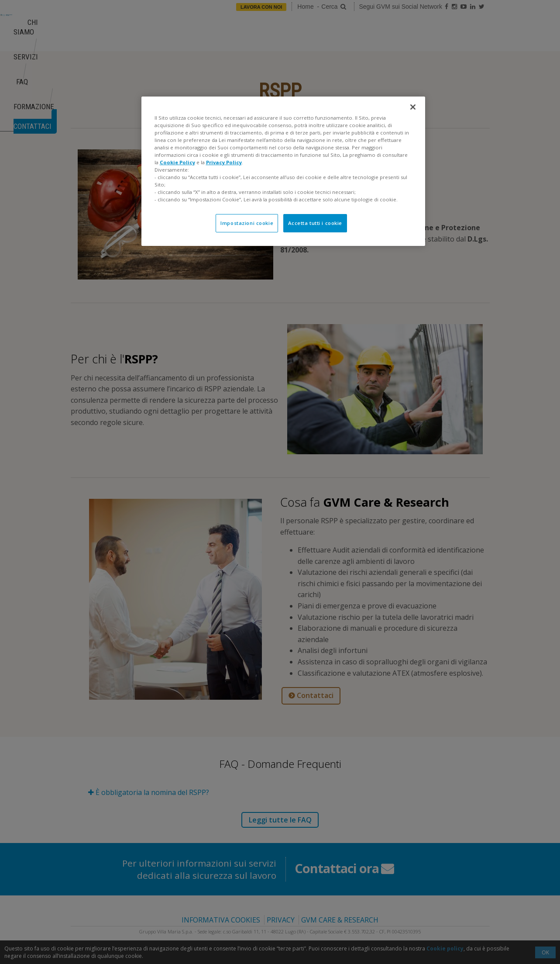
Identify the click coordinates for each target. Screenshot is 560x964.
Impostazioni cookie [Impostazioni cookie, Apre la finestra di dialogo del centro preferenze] (247, 223)
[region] (283, 171)
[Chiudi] (413, 107)
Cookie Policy (177, 162)
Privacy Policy (224, 162)
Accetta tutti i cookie (315, 223)
